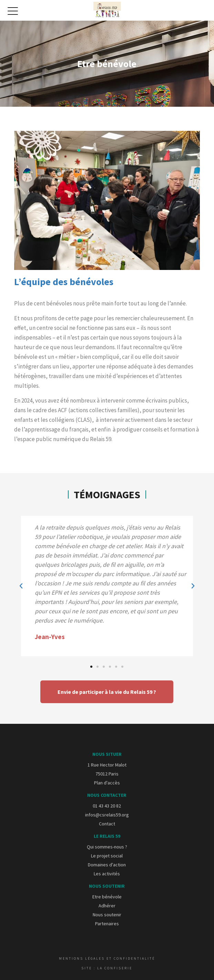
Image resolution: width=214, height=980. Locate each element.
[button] (21, 586)
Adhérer (107, 906)
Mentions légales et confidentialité (107, 958)
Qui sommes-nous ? (107, 847)
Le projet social (107, 856)
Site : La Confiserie (107, 968)
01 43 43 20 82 (107, 806)
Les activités (107, 874)
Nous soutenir (107, 915)
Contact (107, 824)
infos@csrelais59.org (107, 815)
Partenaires (107, 924)
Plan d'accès (107, 783)
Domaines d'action (107, 865)
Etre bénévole (107, 897)
